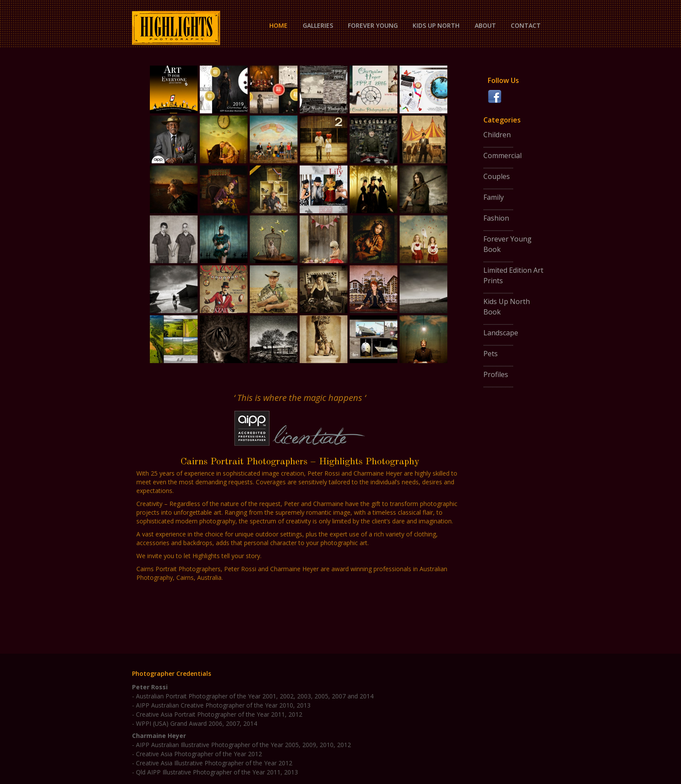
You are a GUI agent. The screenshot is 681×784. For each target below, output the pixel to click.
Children (497, 135)
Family (494, 197)
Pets (491, 354)
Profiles (496, 374)
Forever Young (373, 25)
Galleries (318, 25)
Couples (497, 176)
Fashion (496, 218)
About (485, 25)
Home (278, 25)
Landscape (501, 333)
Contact (526, 25)
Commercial (502, 155)
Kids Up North (436, 25)
